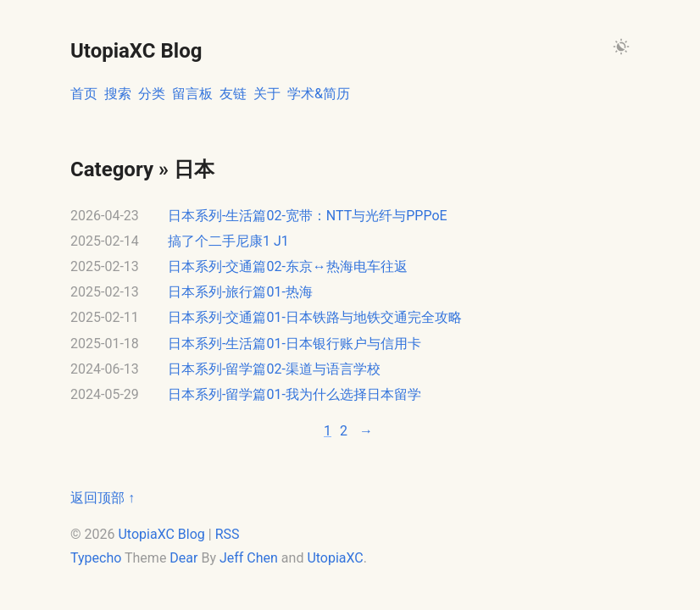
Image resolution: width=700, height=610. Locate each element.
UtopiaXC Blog (161, 534)
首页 (84, 94)
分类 (152, 94)
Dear (183, 558)
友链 (233, 94)
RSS (228, 534)
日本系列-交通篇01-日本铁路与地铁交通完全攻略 (315, 317)
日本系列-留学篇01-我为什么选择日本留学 (294, 394)
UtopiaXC (335, 558)
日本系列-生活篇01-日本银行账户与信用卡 (294, 344)
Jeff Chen (249, 558)
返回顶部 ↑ (103, 498)
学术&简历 (319, 94)
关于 (267, 94)
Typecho (97, 558)
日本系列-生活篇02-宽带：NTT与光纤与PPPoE (308, 216)
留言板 (192, 94)
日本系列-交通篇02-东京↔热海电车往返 (288, 266)
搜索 (118, 94)
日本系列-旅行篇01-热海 (240, 292)
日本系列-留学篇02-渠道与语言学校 (274, 369)
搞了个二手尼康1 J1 (228, 241)
